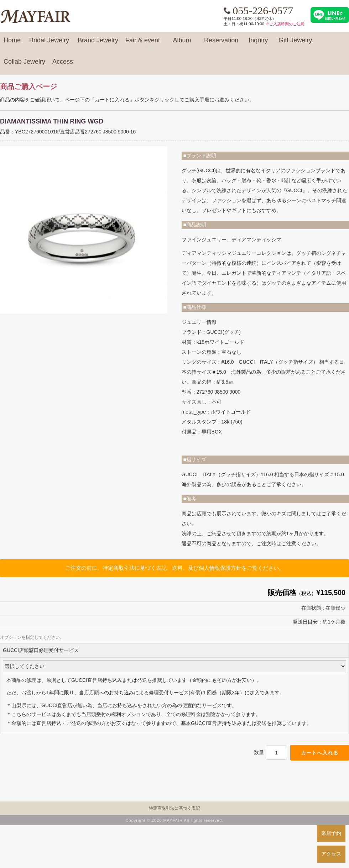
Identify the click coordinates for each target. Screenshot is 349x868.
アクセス (331, 854)
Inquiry (258, 43)
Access (63, 65)
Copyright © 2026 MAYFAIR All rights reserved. (175, 820)
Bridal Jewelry (49, 43)
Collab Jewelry (24, 65)
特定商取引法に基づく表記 (174, 808)
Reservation (221, 43)
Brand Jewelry (98, 43)
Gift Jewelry (295, 43)
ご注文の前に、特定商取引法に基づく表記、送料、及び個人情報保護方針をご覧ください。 (175, 568)
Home (12, 43)
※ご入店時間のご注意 (285, 24)
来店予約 (331, 833)
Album (182, 43)
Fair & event (143, 43)
